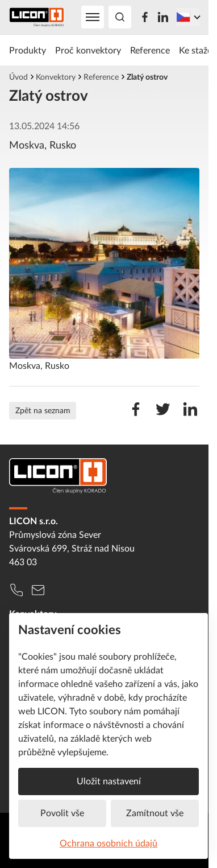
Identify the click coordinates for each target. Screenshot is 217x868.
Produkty (28, 50)
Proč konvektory (88, 50)
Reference (150, 50)
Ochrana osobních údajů (108, 843)
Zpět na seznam (43, 410)
